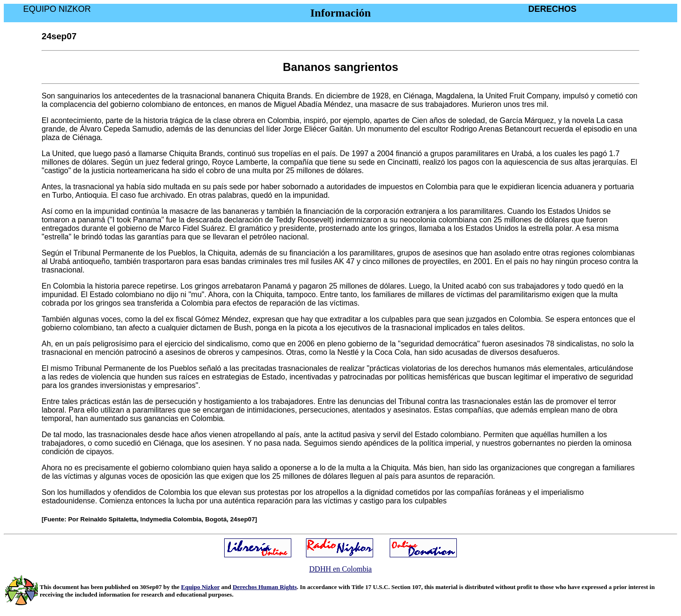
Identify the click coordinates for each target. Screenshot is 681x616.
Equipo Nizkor (201, 587)
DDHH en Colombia (340, 569)
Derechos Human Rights (265, 587)
